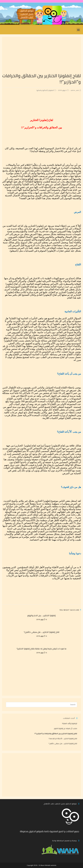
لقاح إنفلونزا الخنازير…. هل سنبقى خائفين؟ (42, 632)
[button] (78, 30)
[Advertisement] (41, 55)
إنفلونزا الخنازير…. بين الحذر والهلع (42, 615)
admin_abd (75, 90)
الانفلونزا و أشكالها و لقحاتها (45, 90)
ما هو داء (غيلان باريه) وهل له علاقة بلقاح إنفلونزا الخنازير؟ (41, 649)
